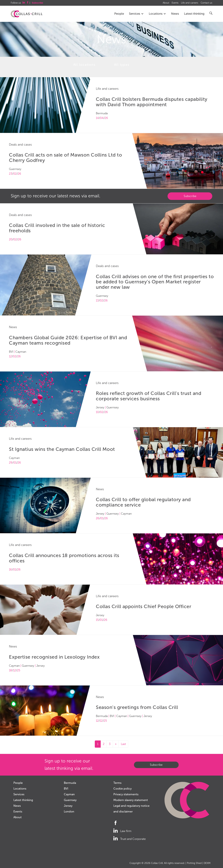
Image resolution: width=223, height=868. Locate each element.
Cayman (69, 794)
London (69, 811)
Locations (157, 14)
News (175, 14)
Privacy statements (126, 794)
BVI (66, 789)
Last (123, 744)
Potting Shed (194, 863)
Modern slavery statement (131, 800)
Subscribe (190, 196)
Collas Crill (157, 863)
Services (136, 14)
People (119, 14)
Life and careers (190, 3)
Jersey (68, 806)
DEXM (207, 863)
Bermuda (70, 783)
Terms (117, 783)
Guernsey (70, 800)
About (166, 3)
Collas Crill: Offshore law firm (27, 14)
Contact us (206, 3)
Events (175, 3)
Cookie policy (122, 789)
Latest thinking (194, 14)
